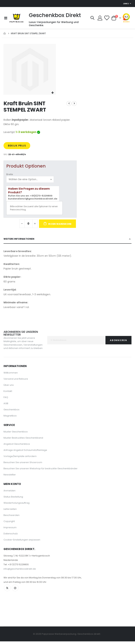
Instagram (16, 595)
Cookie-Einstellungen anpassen (22, 547)
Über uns (9, 392)
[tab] (67, 246)
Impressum (10, 534)
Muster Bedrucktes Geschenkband (23, 445)
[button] (52, 93)
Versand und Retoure (16, 386)
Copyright (9, 528)
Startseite (5, 33)
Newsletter (10, 482)
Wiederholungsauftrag (17, 510)
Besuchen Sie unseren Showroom (23, 469)
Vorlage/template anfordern (20, 463)
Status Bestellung (13, 504)
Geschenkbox (11, 417)
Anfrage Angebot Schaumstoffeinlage (25, 457)
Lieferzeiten (10, 516)
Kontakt (8, 398)
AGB (6, 410)
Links (126, 4)
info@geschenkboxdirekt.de (20, 576)
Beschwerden (12, 522)
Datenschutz (11, 541)
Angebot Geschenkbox (17, 451)
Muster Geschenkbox (16, 439)
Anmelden (9, 498)
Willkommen (11, 380)
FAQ (6, 404)
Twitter (7, 595)
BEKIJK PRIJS (17, 147)
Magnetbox (10, 423)
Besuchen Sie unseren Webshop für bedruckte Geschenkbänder (41, 476)
